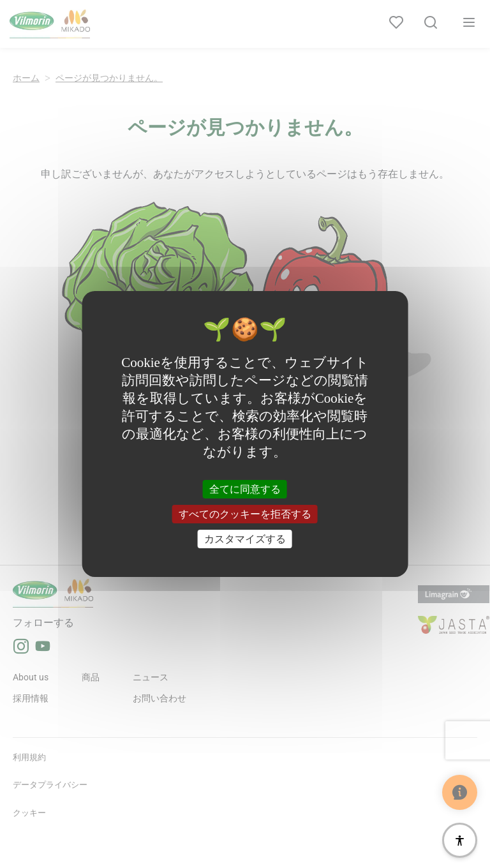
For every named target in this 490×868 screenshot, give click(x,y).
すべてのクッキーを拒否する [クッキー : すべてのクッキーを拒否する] (245, 514)
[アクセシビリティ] (460, 840)
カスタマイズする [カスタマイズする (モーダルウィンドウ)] (245, 539)
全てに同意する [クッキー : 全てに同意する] (245, 489)
